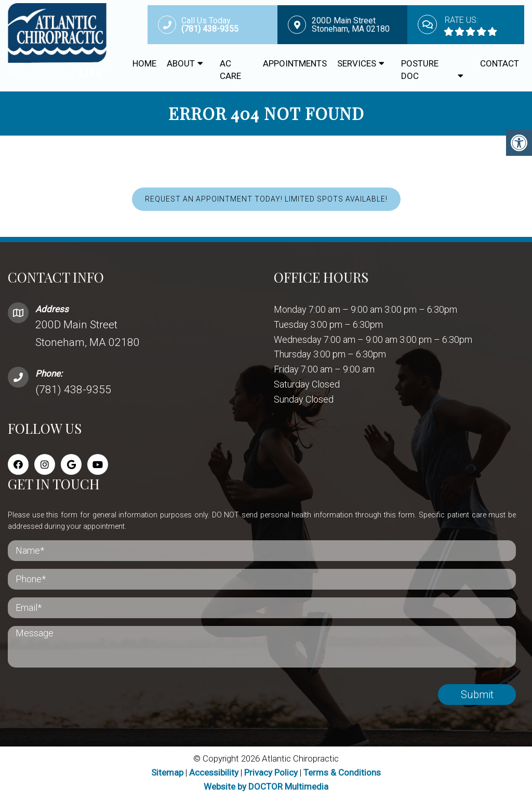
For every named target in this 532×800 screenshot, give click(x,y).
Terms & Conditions (342, 773)
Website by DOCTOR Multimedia (266, 787)
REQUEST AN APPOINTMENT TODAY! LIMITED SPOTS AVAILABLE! (266, 200)
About (181, 63)
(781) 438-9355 (73, 390)
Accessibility (214, 773)
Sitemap (167, 773)
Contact (500, 63)
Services (357, 63)
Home (144, 63)
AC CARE (230, 70)
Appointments (295, 63)
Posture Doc (420, 70)
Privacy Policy (272, 773)
